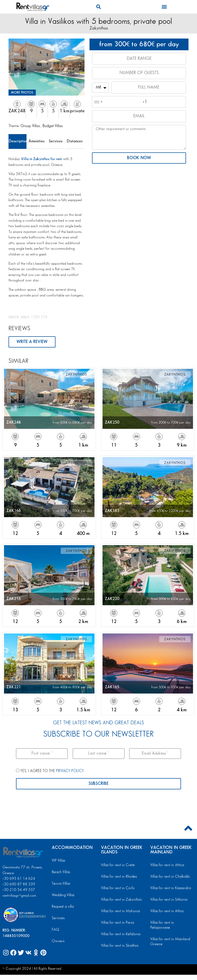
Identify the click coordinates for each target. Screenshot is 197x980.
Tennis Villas (60, 884)
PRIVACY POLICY (70, 771)
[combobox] (98, 103)
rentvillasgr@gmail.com (20, 896)
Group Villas (31, 126)
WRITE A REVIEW (32, 342)
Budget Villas (52, 126)
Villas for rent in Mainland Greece (169, 937)
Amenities (36, 141)
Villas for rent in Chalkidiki (169, 877)
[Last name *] (99, 754)
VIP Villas (58, 861)
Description (18, 141)
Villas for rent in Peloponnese (171, 923)
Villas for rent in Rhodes (118, 877)
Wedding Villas (63, 895)
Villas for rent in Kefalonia (120, 934)
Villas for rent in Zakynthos (120, 900)
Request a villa (62, 907)
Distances (75, 141)
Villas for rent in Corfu (117, 888)
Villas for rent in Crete (117, 865)
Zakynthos (99, 28)
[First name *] (42, 754)
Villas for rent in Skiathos (119, 946)
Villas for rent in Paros (117, 923)
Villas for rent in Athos (166, 911)
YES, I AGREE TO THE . (50, 771)
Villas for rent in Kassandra (170, 888)
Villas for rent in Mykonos (120, 911)
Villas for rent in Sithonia (168, 900)
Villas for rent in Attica (167, 865)
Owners (57, 941)
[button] (98, 7)
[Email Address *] (155, 754)
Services (56, 141)
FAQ (55, 930)
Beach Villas (61, 872)
